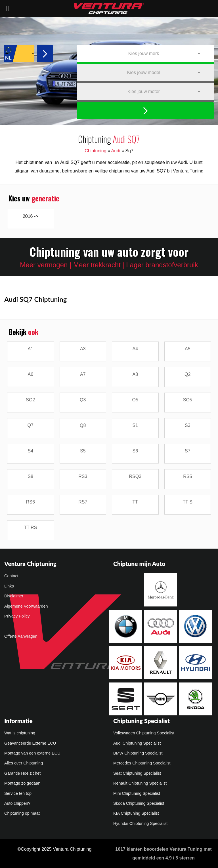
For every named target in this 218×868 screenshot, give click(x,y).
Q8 (83, 425)
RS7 (83, 502)
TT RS (30, 527)
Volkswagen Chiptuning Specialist (144, 733)
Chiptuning (96, 151)
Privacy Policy (17, 616)
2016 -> (31, 216)
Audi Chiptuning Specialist (137, 743)
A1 (30, 349)
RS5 (187, 476)
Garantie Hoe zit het (22, 773)
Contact (11, 576)
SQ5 (188, 400)
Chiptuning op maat (22, 813)
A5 (188, 349)
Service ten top (18, 793)
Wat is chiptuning (20, 733)
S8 (30, 476)
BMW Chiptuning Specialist (138, 753)
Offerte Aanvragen (21, 636)
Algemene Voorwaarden (26, 606)
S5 (83, 451)
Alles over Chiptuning (24, 763)
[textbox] (145, 54)
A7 (83, 374)
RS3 (83, 476)
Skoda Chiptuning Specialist (139, 803)
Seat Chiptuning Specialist (137, 773)
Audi (116, 151)
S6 (135, 451)
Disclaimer (14, 596)
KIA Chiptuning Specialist (136, 813)
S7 (188, 451)
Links (9, 586)
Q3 (83, 400)
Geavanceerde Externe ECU (30, 743)
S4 (30, 451)
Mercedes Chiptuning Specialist (142, 763)
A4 (135, 349)
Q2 (187, 374)
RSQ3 (135, 476)
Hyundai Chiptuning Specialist (140, 823)
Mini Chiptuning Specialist (137, 793)
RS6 (31, 502)
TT (135, 502)
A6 (30, 374)
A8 (135, 374)
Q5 (135, 400)
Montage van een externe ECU (32, 753)
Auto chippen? (17, 803)
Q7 (31, 425)
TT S (188, 502)
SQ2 (30, 400)
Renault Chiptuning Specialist (140, 783)
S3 (188, 425)
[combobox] (145, 54)
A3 (83, 349)
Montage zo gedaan (22, 783)
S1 (135, 425)
